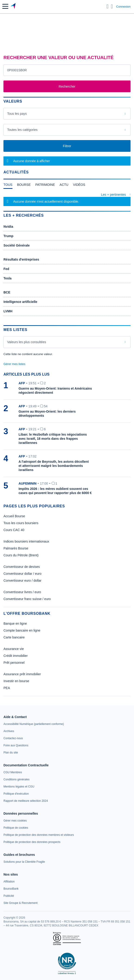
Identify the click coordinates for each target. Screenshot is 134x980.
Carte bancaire (14, 637)
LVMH (8, 311)
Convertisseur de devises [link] (22, 567)
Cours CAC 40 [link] (14, 530)
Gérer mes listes (14, 364)
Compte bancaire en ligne (22, 630)
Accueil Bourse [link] (14, 516)
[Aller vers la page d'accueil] (14, 6)
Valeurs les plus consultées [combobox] (27, 342)
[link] (34, 724)
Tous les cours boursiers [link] (21, 523)
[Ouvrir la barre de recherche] (108, 6)
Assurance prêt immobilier (22, 674)
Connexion (123, 7)
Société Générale (17, 245)
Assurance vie (14, 649)
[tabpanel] (67, 199)
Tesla (8, 278)
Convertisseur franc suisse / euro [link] (27, 599)
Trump (8, 236)
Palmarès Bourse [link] (16, 548)
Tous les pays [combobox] (17, 114)
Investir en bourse (16, 681)
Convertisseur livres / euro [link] (22, 592)
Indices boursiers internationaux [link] (26, 541)
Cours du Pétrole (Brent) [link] (21, 555)
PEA (7, 688)
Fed (6, 269)
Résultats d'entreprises (21, 259)
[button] (5, 6)
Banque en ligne (15, 624)
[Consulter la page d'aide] (112, 6)
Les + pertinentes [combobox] (113, 195)
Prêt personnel (14, 663)
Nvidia (8, 227)
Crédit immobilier (16, 656)
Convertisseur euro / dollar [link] (22, 581)
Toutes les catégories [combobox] (22, 130)
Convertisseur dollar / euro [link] (22, 574)
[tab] (8, 186)
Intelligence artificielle (20, 302)
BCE (7, 292)
